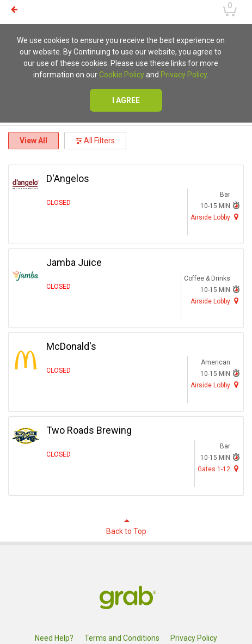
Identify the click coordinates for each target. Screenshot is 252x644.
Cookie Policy (122, 75)
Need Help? (54, 638)
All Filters (95, 141)
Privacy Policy (184, 75)
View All (33, 141)
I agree (126, 100)
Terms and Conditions (122, 638)
